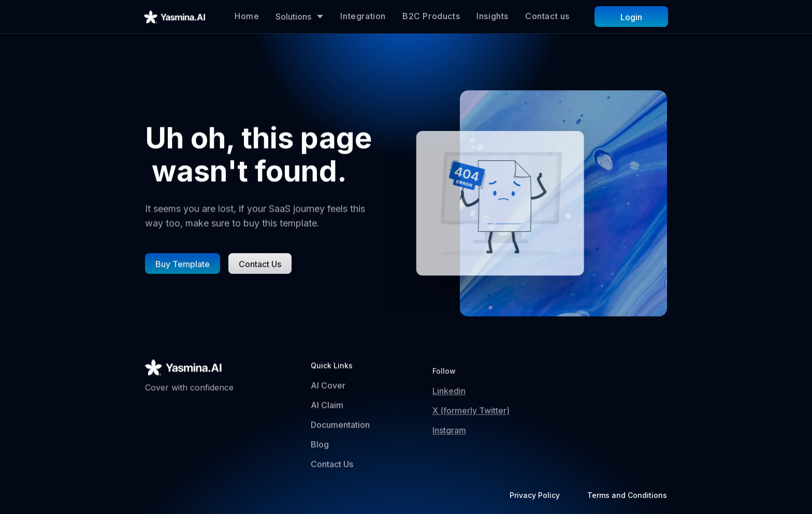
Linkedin (449, 400)
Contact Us (332, 466)
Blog (320, 447)
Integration (363, 16)
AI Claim (327, 408)
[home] (175, 17)
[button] (300, 17)
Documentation (340, 428)
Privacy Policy (535, 495)
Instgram (449, 439)
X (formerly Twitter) (471, 419)
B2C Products (431, 16)
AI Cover (328, 388)
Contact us (547, 16)
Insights (492, 16)
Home (247, 16)
